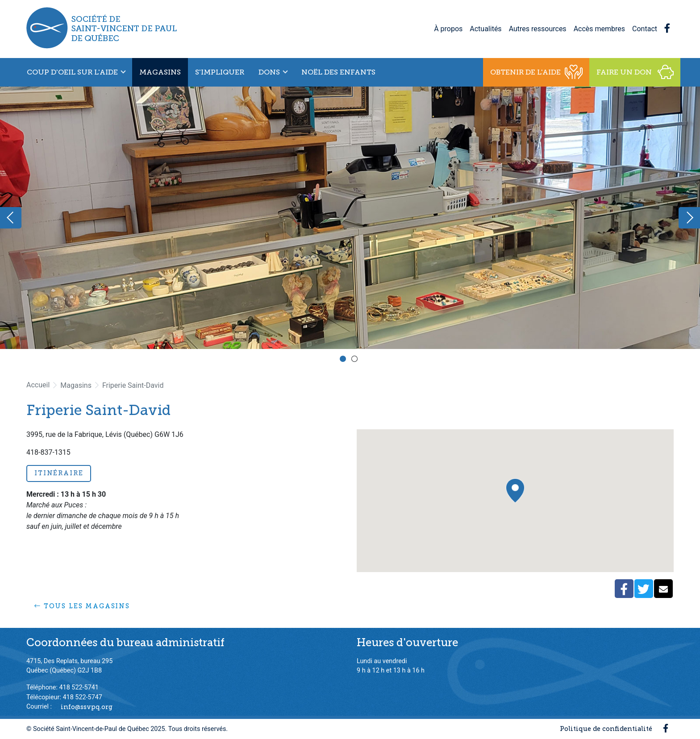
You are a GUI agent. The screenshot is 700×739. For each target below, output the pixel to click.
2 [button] (356, 360)
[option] (350, 218)
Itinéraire (59, 473)
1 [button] (344, 360)
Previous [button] (11, 218)
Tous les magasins (82, 606)
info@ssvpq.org (87, 706)
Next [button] (689, 218)
